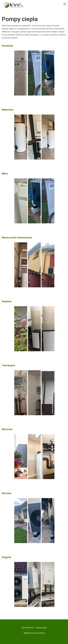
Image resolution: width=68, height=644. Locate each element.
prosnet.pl (41, 633)
